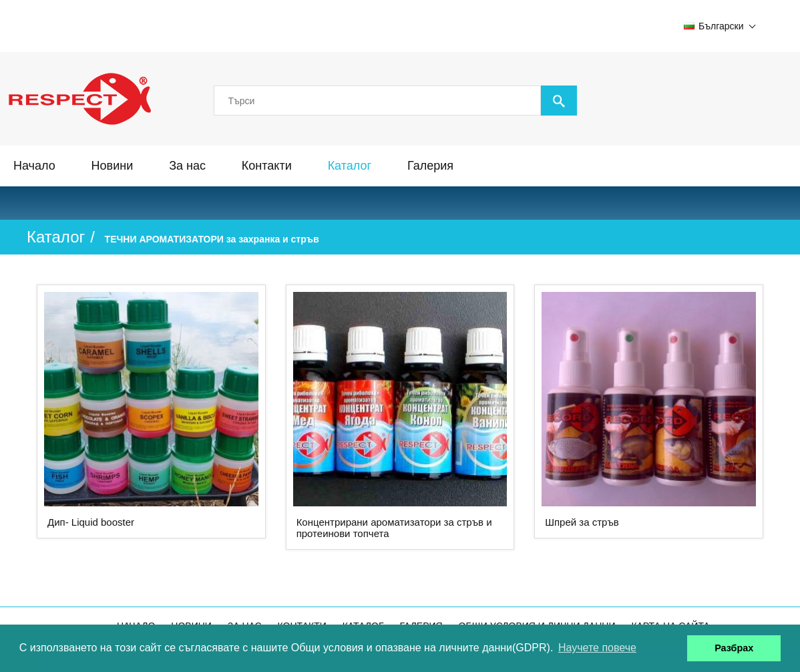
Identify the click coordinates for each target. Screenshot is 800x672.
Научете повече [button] (597, 648)
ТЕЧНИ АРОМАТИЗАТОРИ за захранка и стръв (212, 239)
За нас (187, 166)
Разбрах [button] (734, 648)
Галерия (430, 166)
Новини (113, 166)
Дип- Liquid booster (91, 522)
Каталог (350, 166)
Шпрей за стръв (582, 522)
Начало (34, 166)
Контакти (267, 166)
